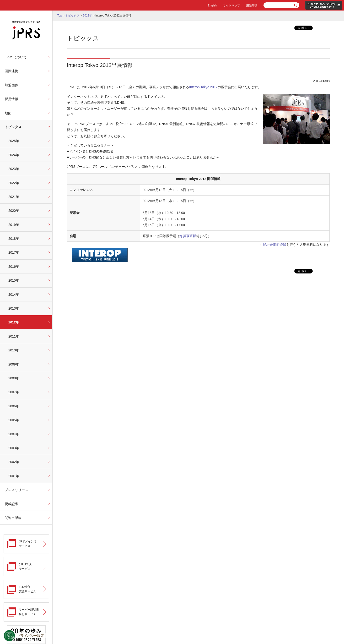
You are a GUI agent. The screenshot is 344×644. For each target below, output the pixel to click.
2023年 (14, 169)
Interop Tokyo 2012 (203, 87)
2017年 (14, 252)
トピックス (13, 127)
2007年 (14, 392)
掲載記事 (11, 504)
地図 (8, 113)
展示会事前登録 (274, 245)
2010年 (14, 350)
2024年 (14, 155)
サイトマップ (231, 5)
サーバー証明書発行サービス (29, 612)
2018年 (14, 239)
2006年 (14, 406)
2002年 (14, 462)
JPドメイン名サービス (28, 544)
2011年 (14, 336)
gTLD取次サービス (25, 566)
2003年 (14, 448)
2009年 (14, 364)
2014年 (14, 295)
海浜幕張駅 (188, 236)
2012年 (14, 322)
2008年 (14, 378)
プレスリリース (16, 490)
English (212, 5)
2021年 (14, 197)
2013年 (14, 308)
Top (60, 16)
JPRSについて (16, 57)
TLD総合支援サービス (27, 589)
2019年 (14, 225)
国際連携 (11, 71)
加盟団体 (11, 85)
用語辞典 (252, 5)
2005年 (14, 420)
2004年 (14, 434)
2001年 (14, 476)
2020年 (14, 211)
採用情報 (11, 99)
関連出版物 (13, 518)
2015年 (14, 280)
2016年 (14, 267)
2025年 (14, 141)
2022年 (14, 183)
